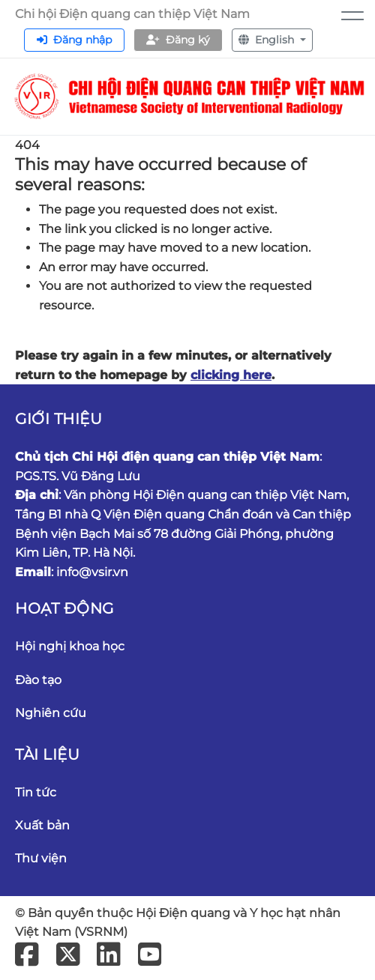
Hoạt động (64, 608)
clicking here (231, 375)
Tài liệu (47, 754)
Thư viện (41, 858)
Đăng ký (178, 40)
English (268, 40)
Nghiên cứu (51, 713)
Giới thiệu (58, 419)
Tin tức (36, 792)
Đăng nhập (74, 40)
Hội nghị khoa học (70, 646)
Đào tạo (38, 680)
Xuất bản (42, 825)
